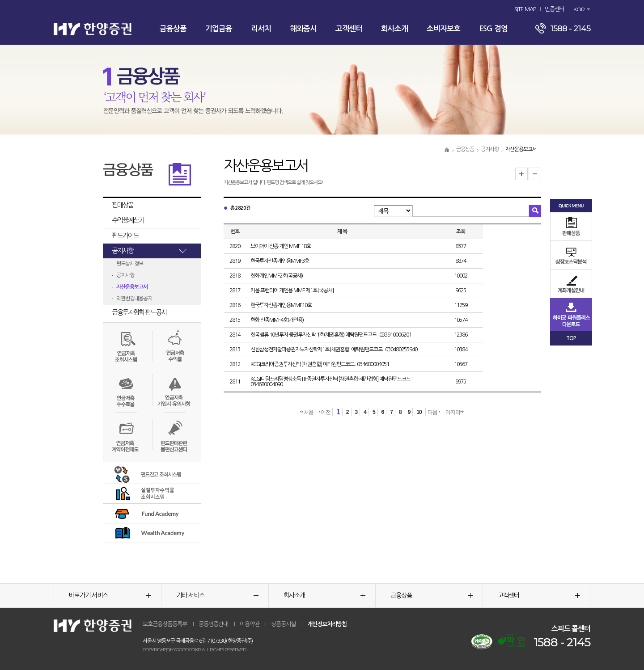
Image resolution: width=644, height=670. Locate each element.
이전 (325, 412)
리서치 (261, 29)
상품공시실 (283, 624)
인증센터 (555, 9)
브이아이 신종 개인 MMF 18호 (281, 246)
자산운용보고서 (132, 287)
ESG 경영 (493, 29)
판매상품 (123, 205)
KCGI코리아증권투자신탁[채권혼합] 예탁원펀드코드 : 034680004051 (320, 364)
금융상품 (173, 29)
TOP (571, 338)
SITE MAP (525, 9)
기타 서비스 (217, 595)
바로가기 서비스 (110, 595)
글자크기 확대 (521, 174)
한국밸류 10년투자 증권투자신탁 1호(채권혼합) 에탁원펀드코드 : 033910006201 (331, 335)
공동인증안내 (213, 624)
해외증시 (303, 29)
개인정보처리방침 (327, 624)
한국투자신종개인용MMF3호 (280, 261)
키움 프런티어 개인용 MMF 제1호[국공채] (292, 291)
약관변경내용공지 (134, 299)
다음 (434, 412)
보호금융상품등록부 (165, 624)
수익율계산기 (128, 220)
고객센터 (349, 29)
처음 (307, 412)
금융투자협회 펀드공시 (139, 312)
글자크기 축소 (535, 174)
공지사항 (490, 149)
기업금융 (219, 29)
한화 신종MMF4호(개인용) (277, 320)
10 (419, 412)
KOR (579, 9)
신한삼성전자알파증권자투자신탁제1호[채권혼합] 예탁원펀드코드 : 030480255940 (334, 350)
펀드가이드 (125, 235)
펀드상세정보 (130, 264)
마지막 (455, 412)
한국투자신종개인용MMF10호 (281, 305)
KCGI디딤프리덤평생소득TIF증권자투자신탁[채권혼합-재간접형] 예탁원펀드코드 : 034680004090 (331, 382)
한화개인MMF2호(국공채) (277, 276)
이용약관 (250, 624)
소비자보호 (443, 29)
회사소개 (394, 29)
